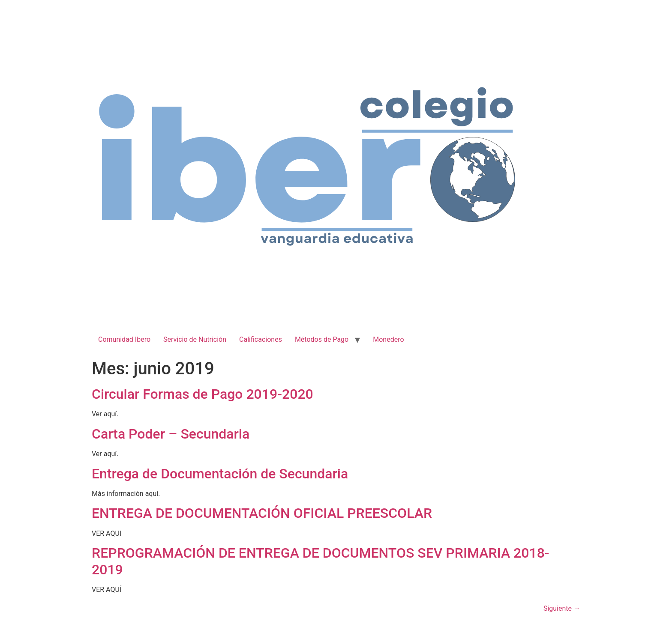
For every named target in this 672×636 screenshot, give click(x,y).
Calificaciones (261, 339)
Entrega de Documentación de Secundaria (220, 474)
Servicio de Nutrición (195, 339)
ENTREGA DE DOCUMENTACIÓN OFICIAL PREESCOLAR (262, 513)
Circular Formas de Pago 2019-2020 (202, 394)
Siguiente (562, 608)
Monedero (388, 339)
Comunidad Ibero (124, 339)
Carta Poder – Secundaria (171, 434)
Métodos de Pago (322, 339)
